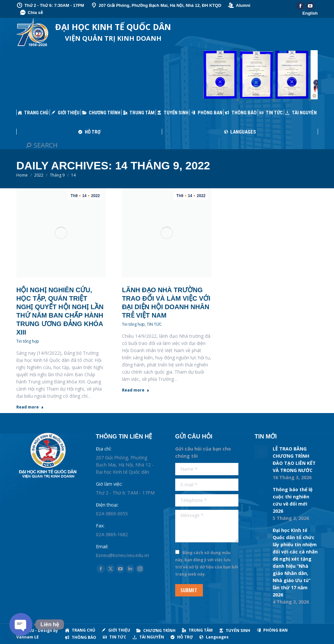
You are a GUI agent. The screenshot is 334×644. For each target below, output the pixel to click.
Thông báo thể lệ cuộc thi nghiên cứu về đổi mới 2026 (293, 500)
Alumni (239, 5)
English (310, 13)
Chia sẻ (31, 13)
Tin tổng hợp (28, 341)
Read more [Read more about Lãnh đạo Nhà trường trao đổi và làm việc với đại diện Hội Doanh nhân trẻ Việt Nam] (136, 390)
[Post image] (261, 452)
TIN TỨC (154, 324)
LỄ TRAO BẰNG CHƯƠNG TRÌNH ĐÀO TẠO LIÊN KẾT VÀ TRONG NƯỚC (294, 459)
